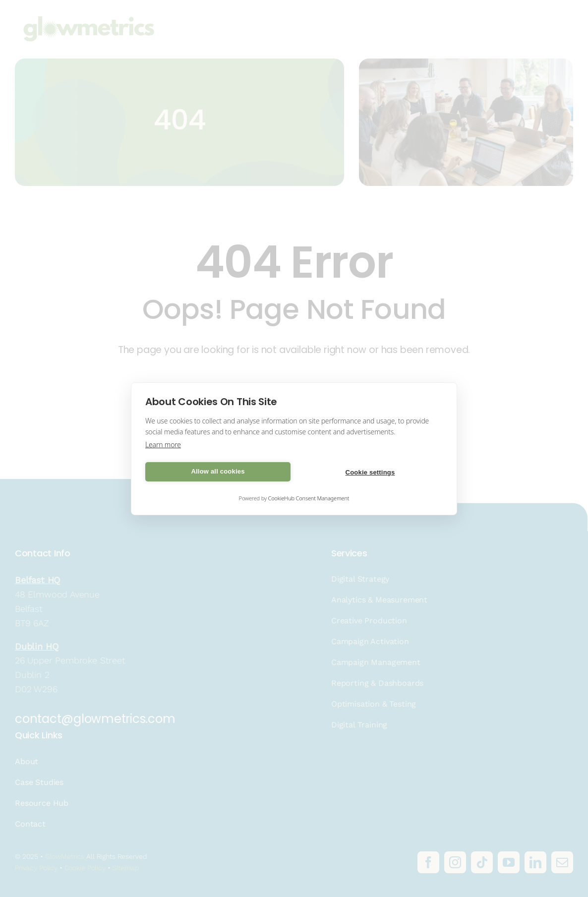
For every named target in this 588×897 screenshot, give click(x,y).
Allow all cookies (218, 471)
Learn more (163, 445)
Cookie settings (370, 472)
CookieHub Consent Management (309, 498)
